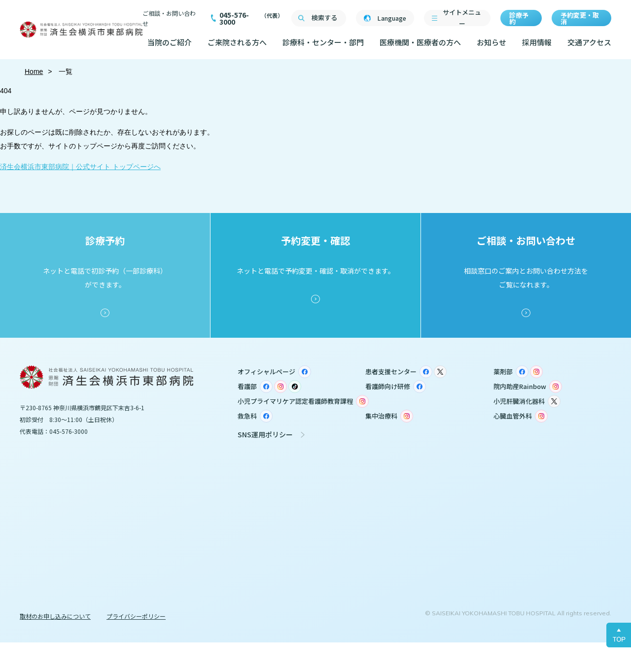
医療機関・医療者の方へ (420, 42)
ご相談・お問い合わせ (169, 18)
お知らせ (491, 42)
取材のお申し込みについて (55, 616)
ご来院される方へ (237, 42)
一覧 (65, 71)
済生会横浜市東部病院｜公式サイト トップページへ (80, 167)
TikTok (295, 387)
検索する (324, 18)
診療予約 (519, 18)
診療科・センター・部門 (323, 42)
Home (34, 71)
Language (392, 18)
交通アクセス (589, 42)
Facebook (305, 372)
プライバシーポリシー (136, 616)
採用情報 (537, 42)
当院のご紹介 (170, 42)
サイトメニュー (462, 18)
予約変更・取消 (580, 18)
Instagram (536, 372)
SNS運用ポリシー (265, 434)
